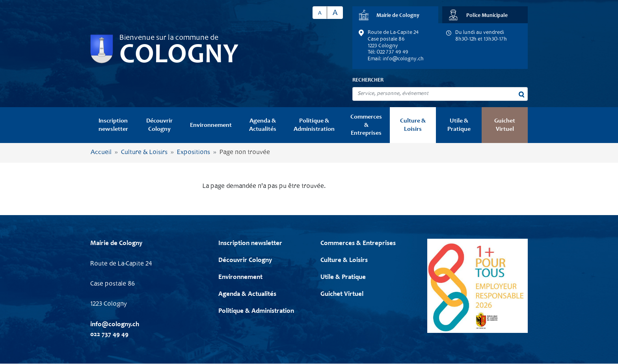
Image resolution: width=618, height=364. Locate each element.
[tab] (395, 15)
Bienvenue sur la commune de (169, 38)
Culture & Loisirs (413, 125)
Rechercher (368, 80)
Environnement (211, 125)
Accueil (101, 153)
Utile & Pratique (459, 125)
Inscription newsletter (113, 125)
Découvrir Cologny (159, 125)
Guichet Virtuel (505, 125)
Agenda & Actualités (263, 125)
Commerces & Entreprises (366, 125)
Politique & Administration (314, 125)
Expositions (194, 153)
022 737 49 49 (109, 335)
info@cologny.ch (403, 59)
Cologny (179, 56)
